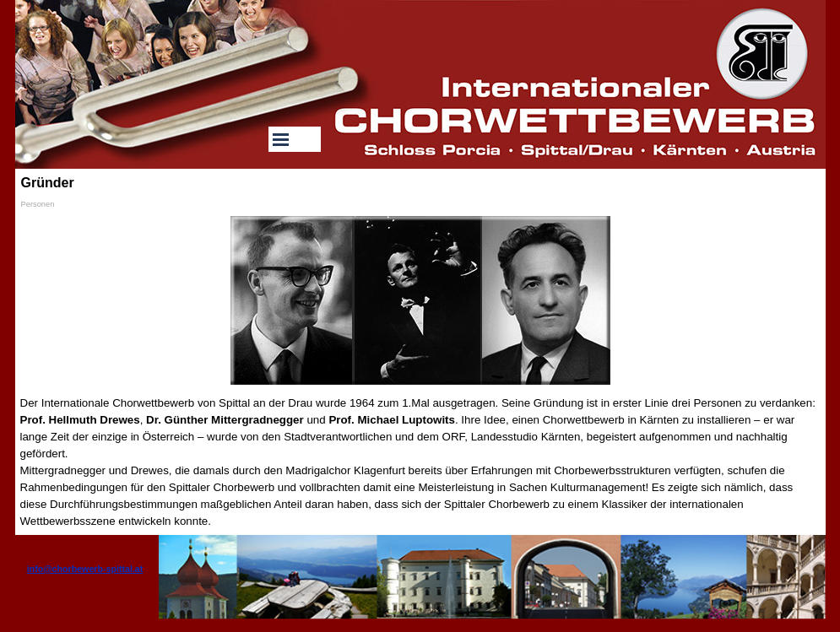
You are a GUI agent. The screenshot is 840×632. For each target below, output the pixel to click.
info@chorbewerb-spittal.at (85, 569)
